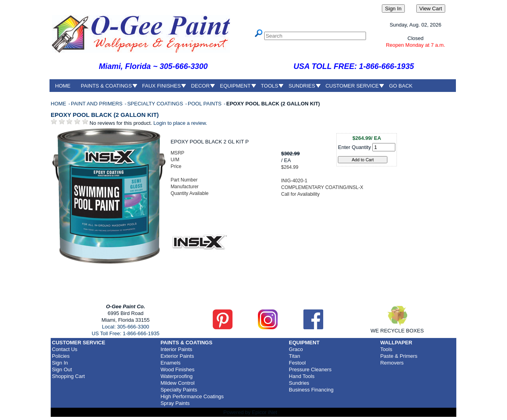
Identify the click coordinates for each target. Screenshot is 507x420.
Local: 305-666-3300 (125, 327)
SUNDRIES (302, 86)
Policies (61, 356)
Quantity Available (190, 193)
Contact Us (65, 349)
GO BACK (401, 86)
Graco (296, 349)
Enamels (171, 363)
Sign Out (62, 369)
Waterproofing (176, 376)
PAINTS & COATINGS (106, 86)
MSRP (178, 153)
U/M (175, 160)
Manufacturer (185, 187)
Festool (297, 363)
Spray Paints (175, 403)
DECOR (200, 86)
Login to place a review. (180, 123)
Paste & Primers (399, 356)
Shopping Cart (68, 376)
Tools (386, 349)
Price (176, 166)
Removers (392, 363)
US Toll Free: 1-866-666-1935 (125, 333)
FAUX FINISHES (162, 86)
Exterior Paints (177, 356)
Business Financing (311, 390)
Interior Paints (176, 349)
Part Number (184, 180)
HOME (63, 86)
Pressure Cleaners (310, 369)
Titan (294, 356)
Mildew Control (177, 383)
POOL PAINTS (205, 104)
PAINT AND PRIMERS (97, 104)
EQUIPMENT (235, 86)
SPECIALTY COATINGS (156, 104)
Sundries (299, 383)
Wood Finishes (177, 369)
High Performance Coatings (192, 396)
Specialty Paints (179, 390)
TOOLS (270, 86)
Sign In (60, 363)
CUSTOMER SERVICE (352, 86)
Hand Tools (302, 376)
